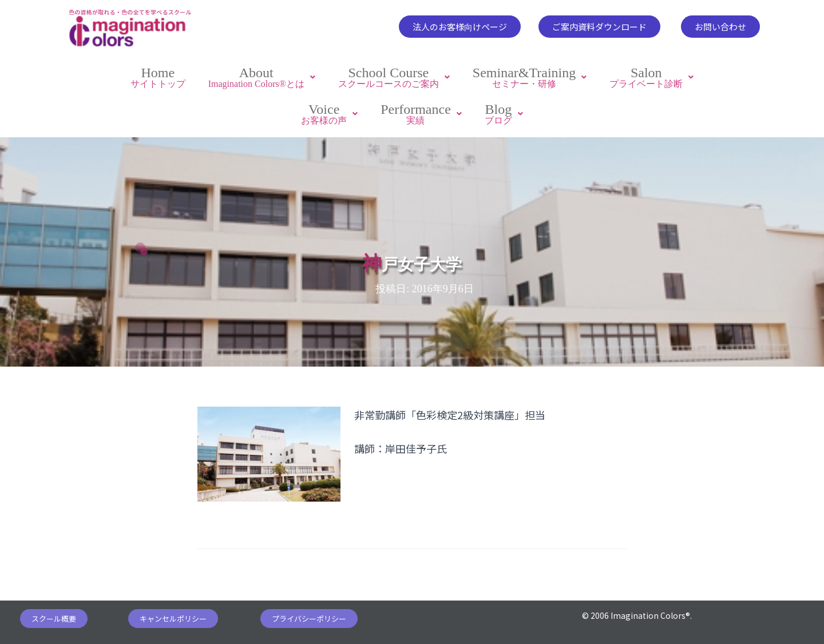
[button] (460, 27)
